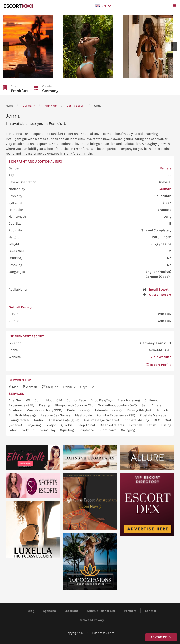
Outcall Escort (160, 295)
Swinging (128, 430)
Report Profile (158, 365)
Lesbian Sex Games (56, 415)
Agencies (49, 611)
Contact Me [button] (161, 637)
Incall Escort (159, 289)
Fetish (152, 425)
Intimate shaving (137, 420)
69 (28, 400)
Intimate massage (109, 410)
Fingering (34, 425)
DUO (157, 420)
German (165, 189)
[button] (103, 6)
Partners (130, 611)
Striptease (87, 430)
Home (10, 106)
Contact (151, 611)
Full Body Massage (23, 415)
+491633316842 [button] (159, 350)
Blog (31, 611)
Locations (71, 611)
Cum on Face (77, 400)
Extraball (136, 425)
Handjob (162, 410)
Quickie (67, 425)
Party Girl (28, 430)
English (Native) (158, 272)
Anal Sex (16, 400)
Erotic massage (79, 410)
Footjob (51, 425)
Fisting (166, 425)
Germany (50, 91)
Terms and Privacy (91, 620)
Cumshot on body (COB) (45, 410)
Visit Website (161, 357)
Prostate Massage (153, 415)
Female (166, 168)
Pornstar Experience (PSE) (116, 415)
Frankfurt (19, 91)
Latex (13, 430)
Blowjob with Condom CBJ (74, 405)
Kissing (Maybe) (139, 410)
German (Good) (158, 277)
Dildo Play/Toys (102, 400)
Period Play (48, 430)
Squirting (67, 430)
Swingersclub (19, 420)
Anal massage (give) (64, 420)
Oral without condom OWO (118, 405)
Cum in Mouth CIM (49, 400)
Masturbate (84, 415)
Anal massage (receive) (102, 420)
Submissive (108, 430)
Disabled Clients (112, 425)
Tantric (39, 420)
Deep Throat (87, 425)
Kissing (45, 405)
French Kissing (129, 400)
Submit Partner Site (101, 611)
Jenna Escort (76, 106)
